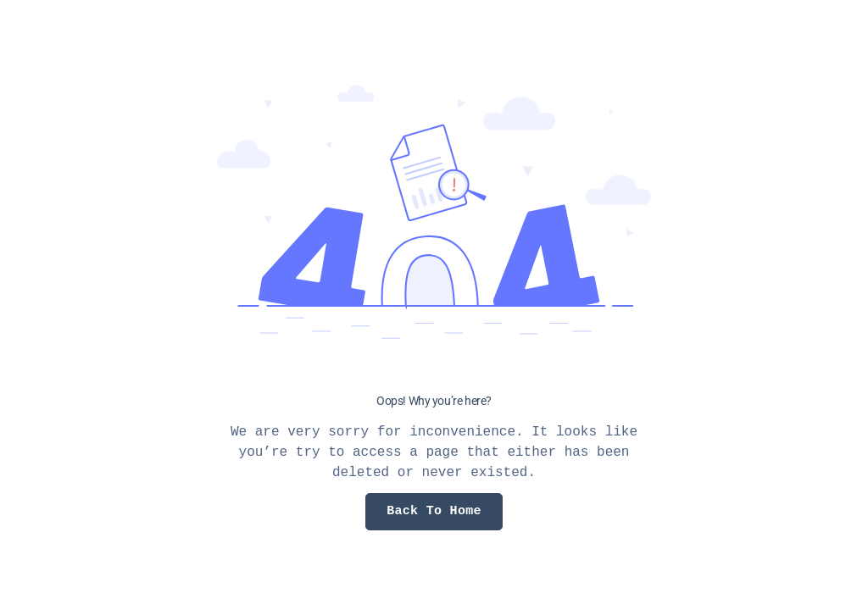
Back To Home (434, 511)
